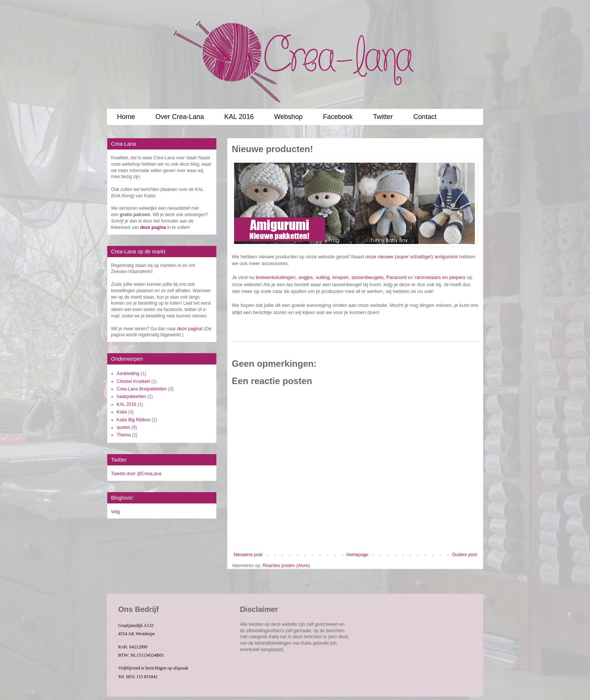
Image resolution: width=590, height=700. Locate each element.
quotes (123, 427)
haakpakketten (131, 397)
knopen (341, 277)
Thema (124, 435)
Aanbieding (128, 374)
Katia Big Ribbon (133, 420)
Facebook (338, 117)
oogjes (306, 277)
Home (126, 117)
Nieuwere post (248, 555)
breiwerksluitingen (276, 277)
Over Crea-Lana (180, 117)
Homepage (357, 555)
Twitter (383, 117)
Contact (425, 117)
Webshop (288, 117)
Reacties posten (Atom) (286, 566)
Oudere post (464, 555)
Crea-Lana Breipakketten (142, 389)
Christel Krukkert (133, 381)
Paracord (397, 277)
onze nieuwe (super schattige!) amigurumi (411, 257)
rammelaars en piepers (440, 277)
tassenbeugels (367, 277)
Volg (115, 512)
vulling (323, 277)
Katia (122, 412)
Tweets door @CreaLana (136, 474)
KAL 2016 (239, 117)
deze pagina (189, 329)
